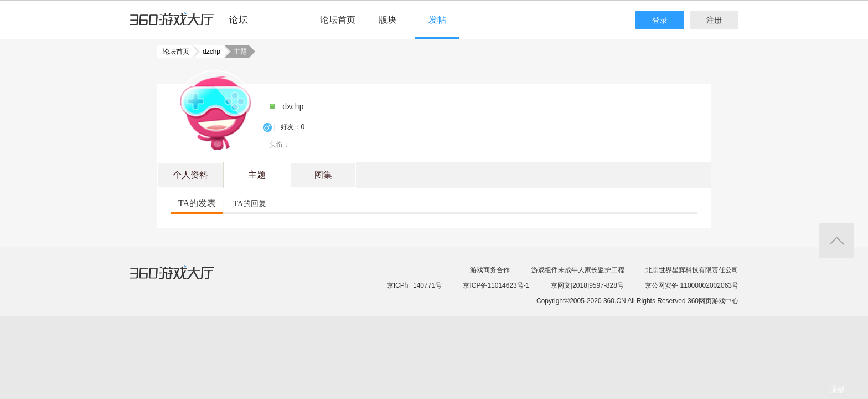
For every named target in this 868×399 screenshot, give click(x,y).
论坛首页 (338, 20)
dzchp (208, 52)
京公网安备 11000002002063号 (692, 285)
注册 (714, 20)
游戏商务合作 (490, 270)
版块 (387, 20)
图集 (323, 175)
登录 (660, 20)
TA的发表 (197, 203)
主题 (257, 175)
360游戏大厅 (183, 279)
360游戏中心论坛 (193, 24)
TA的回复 (250, 204)
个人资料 (190, 175)
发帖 (437, 20)
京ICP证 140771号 (414, 285)
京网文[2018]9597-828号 (587, 285)
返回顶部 (837, 241)
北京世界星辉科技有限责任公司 (692, 270)
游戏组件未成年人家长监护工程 (578, 270)
